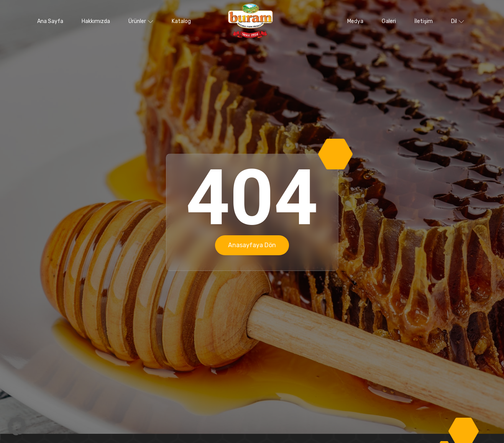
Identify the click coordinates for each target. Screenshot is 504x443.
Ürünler (141, 21)
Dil (458, 21)
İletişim (424, 21)
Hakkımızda (96, 21)
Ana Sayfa (50, 21)
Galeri (389, 21)
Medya (355, 21)
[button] (17, 426)
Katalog (181, 21)
